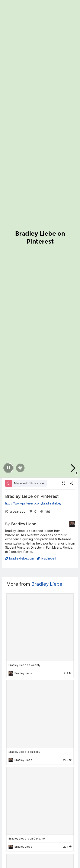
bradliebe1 (46, 558)
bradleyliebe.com (19, 558)
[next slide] (73, 468)
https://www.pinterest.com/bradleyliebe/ (33, 503)
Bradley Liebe (24, 524)
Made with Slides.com (29, 483)
